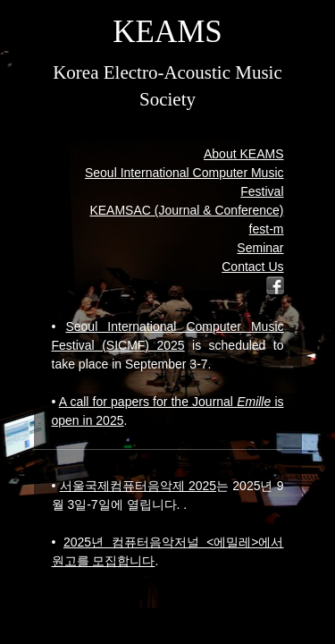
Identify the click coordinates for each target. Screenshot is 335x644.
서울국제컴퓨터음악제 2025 (138, 486)
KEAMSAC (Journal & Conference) (186, 210)
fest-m (267, 229)
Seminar (260, 248)
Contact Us (252, 267)
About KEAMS (244, 154)
